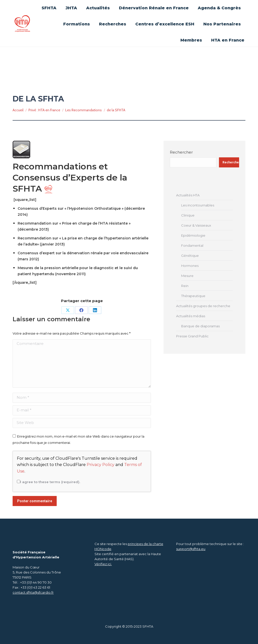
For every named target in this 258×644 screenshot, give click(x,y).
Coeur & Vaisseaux (196, 225)
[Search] (220, 24)
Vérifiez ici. (103, 564)
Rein (185, 286)
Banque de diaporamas (200, 326)
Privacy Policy (101, 465)
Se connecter (191, 6)
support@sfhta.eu (191, 549)
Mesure (187, 276)
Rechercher (181, 152)
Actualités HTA (188, 195)
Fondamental (192, 245)
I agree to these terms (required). (49, 482)
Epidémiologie (193, 235)
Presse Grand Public (192, 336)
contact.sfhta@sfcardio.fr (33, 592)
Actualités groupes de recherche (203, 306)
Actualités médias (191, 316)
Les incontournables (198, 205)
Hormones (190, 266)
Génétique (190, 256)
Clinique (188, 215)
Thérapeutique (193, 296)
